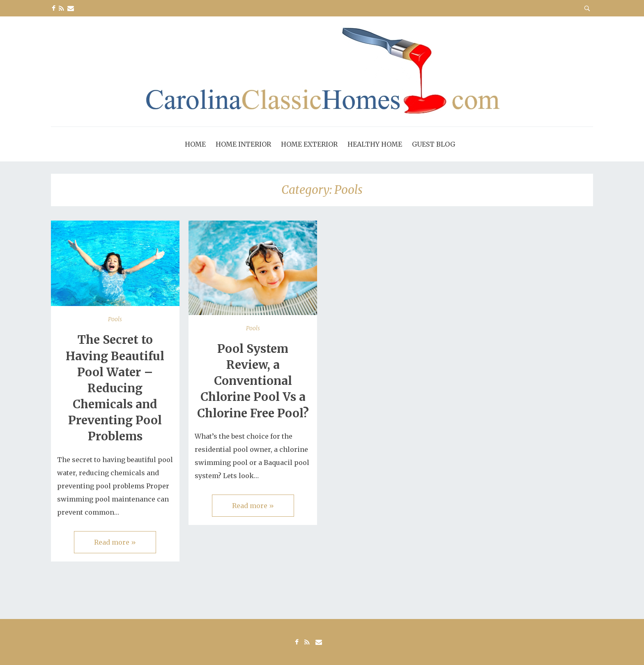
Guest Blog (434, 144)
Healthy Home (375, 144)
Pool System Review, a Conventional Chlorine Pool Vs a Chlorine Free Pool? (253, 381)
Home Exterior (309, 144)
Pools (115, 319)
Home (195, 144)
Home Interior (243, 144)
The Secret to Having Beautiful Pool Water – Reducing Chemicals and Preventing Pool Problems (115, 388)
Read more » (115, 542)
